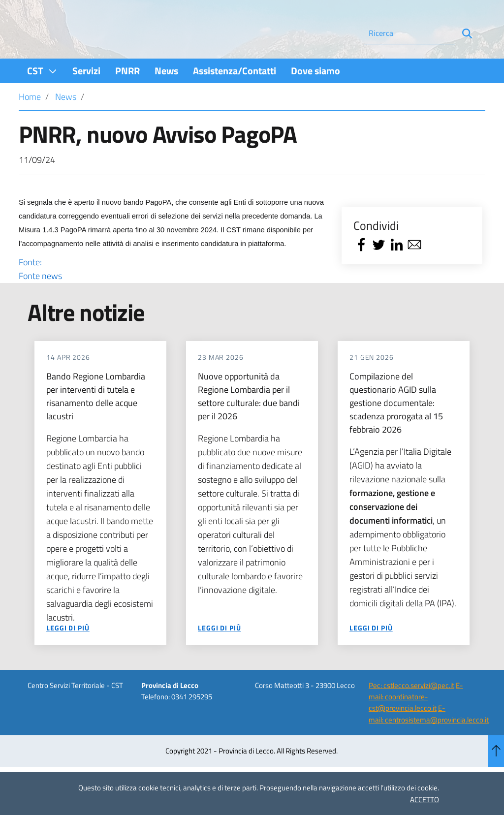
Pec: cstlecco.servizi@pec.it (411, 712)
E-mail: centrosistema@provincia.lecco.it (429, 740)
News (66, 123)
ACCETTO (425, 799)
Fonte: (173, 296)
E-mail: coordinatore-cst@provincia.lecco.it (416, 723)
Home (30, 123)
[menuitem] (42, 97)
